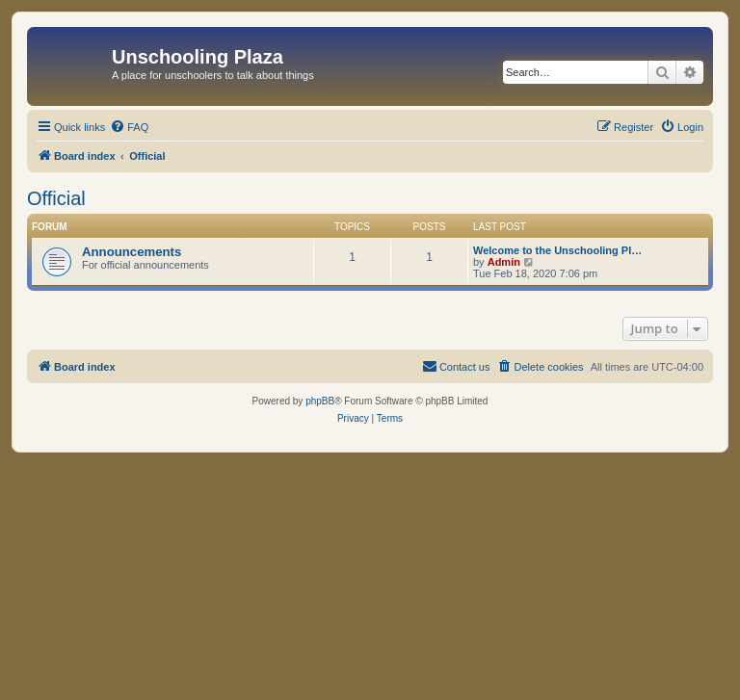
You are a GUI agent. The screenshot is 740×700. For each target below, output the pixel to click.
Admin (504, 262)
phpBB (320, 401)
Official (56, 198)
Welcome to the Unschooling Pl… (557, 250)
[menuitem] (129, 127)
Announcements (132, 252)
